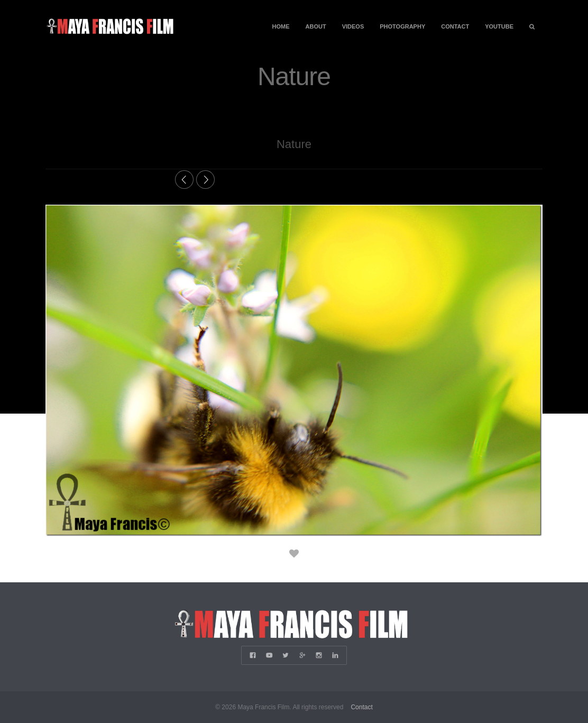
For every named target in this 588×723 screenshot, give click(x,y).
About (316, 26)
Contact (455, 26)
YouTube (499, 26)
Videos (353, 26)
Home (281, 26)
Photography (402, 26)
